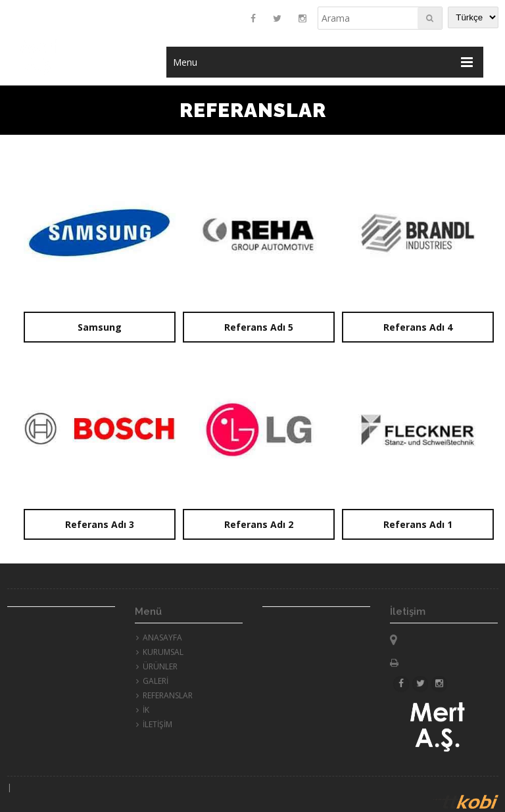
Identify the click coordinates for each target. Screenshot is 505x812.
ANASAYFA (159, 641)
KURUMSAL (160, 655)
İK (143, 713)
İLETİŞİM (154, 728)
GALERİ (152, 684)
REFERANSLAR (164, 699)
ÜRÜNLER (157, 670)
